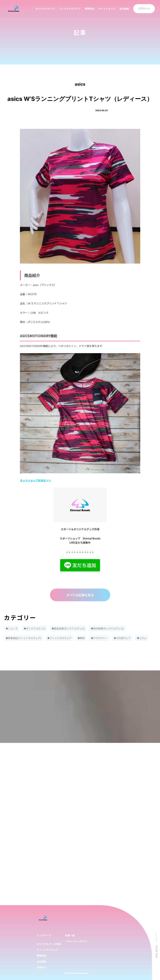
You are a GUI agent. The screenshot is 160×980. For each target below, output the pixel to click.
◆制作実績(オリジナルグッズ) (107, 628)
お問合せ (41, 967)
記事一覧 (70, 935)
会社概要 (124, 9)
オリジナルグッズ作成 (49, 944)
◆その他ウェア (122, 638)
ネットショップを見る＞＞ (35, 480)
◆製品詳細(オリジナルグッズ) (68, 628)
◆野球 (81, 638)
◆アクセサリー (99, 638)
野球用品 (90, 9)
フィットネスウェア (70, 9)
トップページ (44, 935)
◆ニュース (12, 628)
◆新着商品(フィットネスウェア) (23, 638)
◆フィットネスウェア (59, 638)
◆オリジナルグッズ (35, 628)
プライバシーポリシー (77, 941)
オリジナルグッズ (45, 9)
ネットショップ (107, 9)
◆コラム (142, 638)
